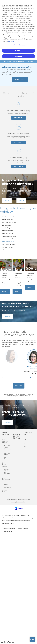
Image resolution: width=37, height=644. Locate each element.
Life (18, 269)
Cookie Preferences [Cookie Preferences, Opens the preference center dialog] (18, 45)
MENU (32, 639)
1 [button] (30, 378)
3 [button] (34, 378)
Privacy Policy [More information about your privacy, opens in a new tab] (14, 41)
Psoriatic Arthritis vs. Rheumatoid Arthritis (5, 472)
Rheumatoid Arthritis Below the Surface (5, 456)
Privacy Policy (17, 500)
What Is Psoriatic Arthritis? (4, 464)
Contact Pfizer (21, 502)
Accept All (18, 56)
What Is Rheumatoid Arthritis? (5, 441)
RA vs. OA (7, 201)
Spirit (31, 268)
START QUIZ (7, 317)
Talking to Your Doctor (17, 436)
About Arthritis (6, 434)
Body (6, 269)
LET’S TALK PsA (18, 142)
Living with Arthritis (28, 434)
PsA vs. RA (21, 201)
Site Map (14, 502)
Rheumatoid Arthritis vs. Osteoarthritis (7, 448)
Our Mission (8, 61)
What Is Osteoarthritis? (6, 479)
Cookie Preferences (7, 642)
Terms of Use (26, 500)
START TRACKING (20, 80)
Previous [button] (3, 378)
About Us (9, 500)
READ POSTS (4, 291)
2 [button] (32, 378)
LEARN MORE (8, 423)
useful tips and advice (8, 242)
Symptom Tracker (5, 491)
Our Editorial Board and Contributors (23, 61)
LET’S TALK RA (18, 118)
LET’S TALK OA (19, 167)
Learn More (18, 386)
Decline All (18, 51)
